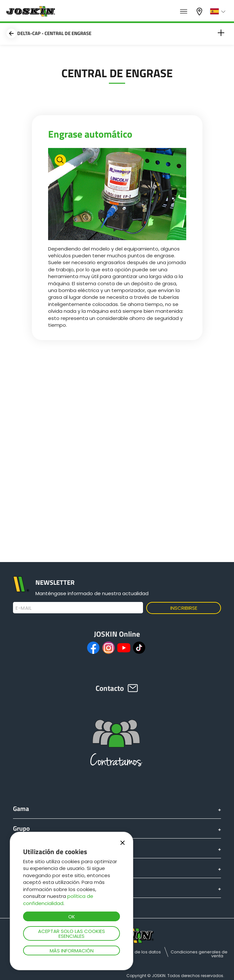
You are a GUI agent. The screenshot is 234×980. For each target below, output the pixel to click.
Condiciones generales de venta (199, 954)
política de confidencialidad (58, 900)
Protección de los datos (136, 952)
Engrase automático (90, 134)
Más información (72, 951)
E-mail (24, 608)
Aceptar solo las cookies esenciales (71, 934)
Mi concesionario (200, 12)
